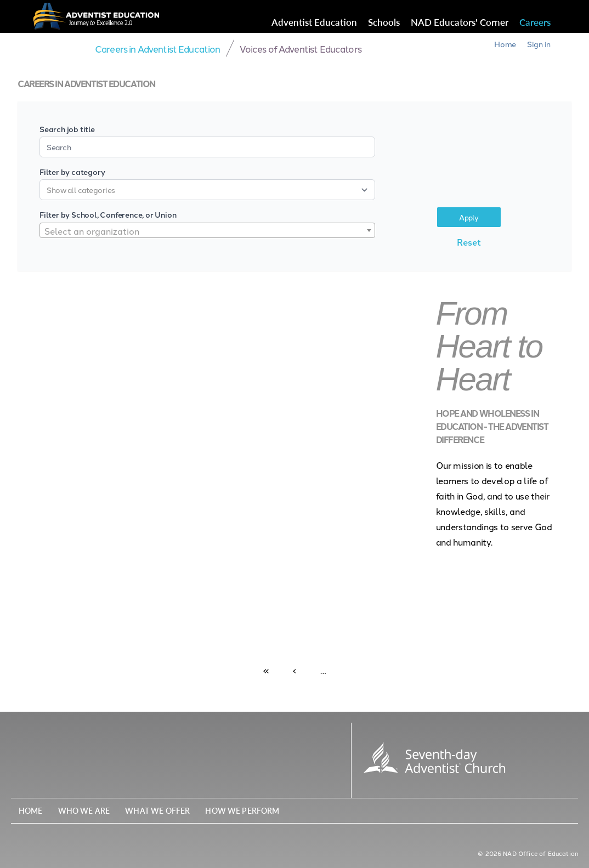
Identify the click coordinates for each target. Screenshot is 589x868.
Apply (469, 217)
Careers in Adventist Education (158, 48)
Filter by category (72, 172)
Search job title (67, 129)
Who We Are (84, 810)
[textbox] (207, 231)
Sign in (539, 44)
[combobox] (207, 230)
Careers (535, 22)
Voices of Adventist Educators (301, 48)
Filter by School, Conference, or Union (108, 214)
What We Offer (157, 810)
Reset (469, 242)
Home (505, 44)
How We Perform (242, 810)
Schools (384, 22)
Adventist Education (314, 22)
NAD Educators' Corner (460, 22)
